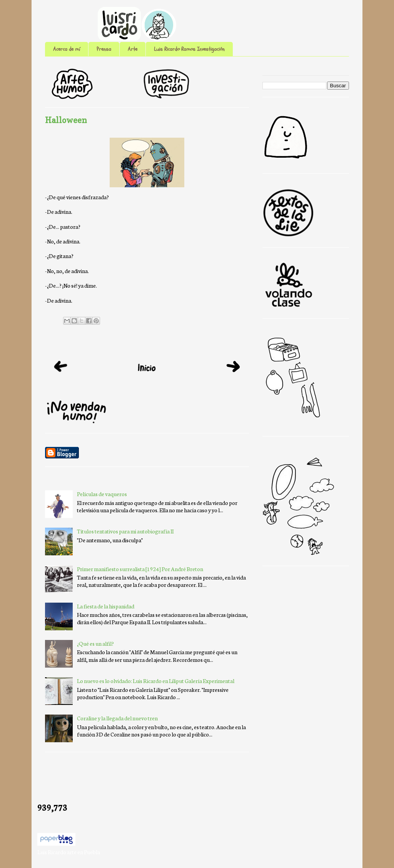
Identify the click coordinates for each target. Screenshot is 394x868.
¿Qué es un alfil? (95, 643)
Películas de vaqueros (102, 494)
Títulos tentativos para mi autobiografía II (125, 531)
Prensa (104, 49)
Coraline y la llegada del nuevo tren (117, 718)
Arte (133, 49)
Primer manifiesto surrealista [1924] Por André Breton (140, 569)
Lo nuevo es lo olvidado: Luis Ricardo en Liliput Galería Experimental (156, 681)
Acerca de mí (67, 49)
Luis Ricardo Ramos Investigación (189, 49)
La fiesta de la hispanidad (106, 606)
